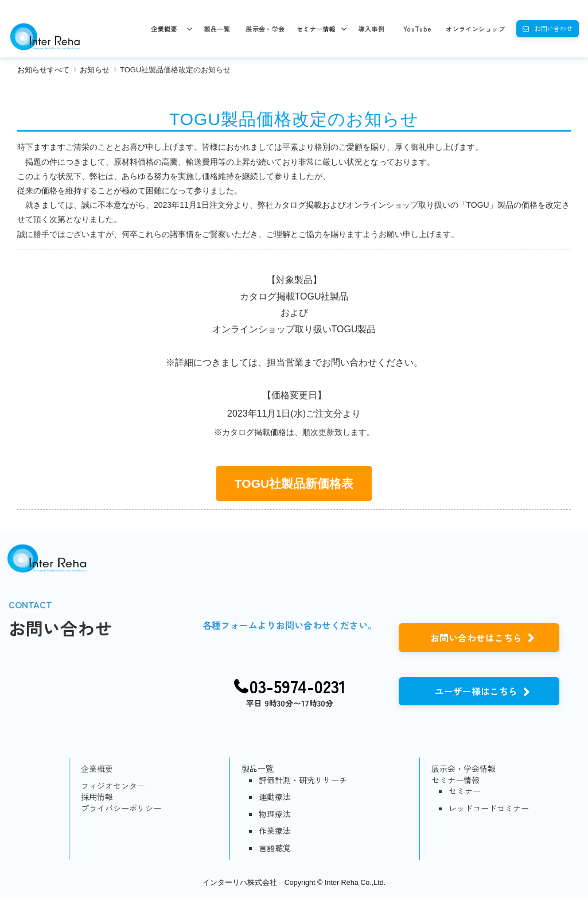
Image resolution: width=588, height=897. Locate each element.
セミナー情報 (316, 29)
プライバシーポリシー (121, 808)
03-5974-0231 (298, 686)
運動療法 (275, 797)
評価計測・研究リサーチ (303, 780)
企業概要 (164, 29)
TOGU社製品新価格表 (294, 484)
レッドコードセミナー (489, 808)
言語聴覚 (275, 848)
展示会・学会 (265, 29)
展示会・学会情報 (464, 769)
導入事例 (371, 29)
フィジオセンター (113, 786)
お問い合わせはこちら (476, 638)
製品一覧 (217, 29)
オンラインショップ (475, 29)
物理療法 (275, 814)
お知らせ (95, 70)
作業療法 (275, 831)
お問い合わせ (554, 28)
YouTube (417, 29)
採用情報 (97, 797)
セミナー (465, 791)
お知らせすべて (43, 70)
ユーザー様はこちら (476, 691)
